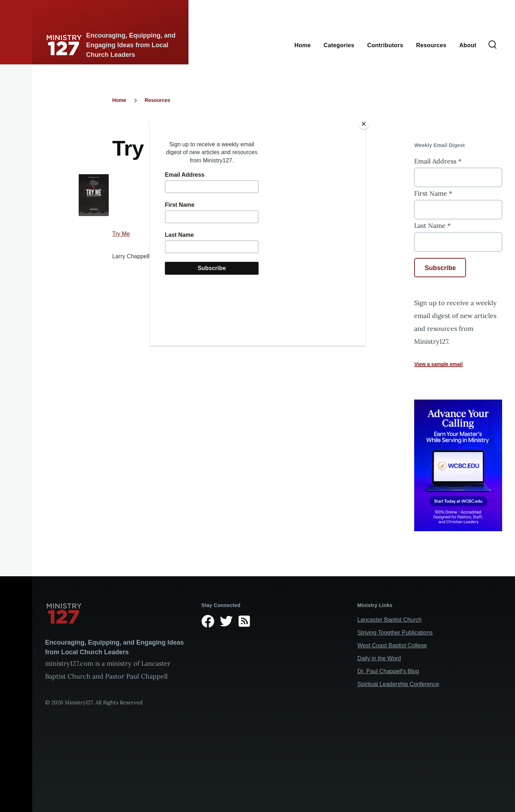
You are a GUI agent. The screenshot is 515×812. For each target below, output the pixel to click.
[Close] (364, 124)
